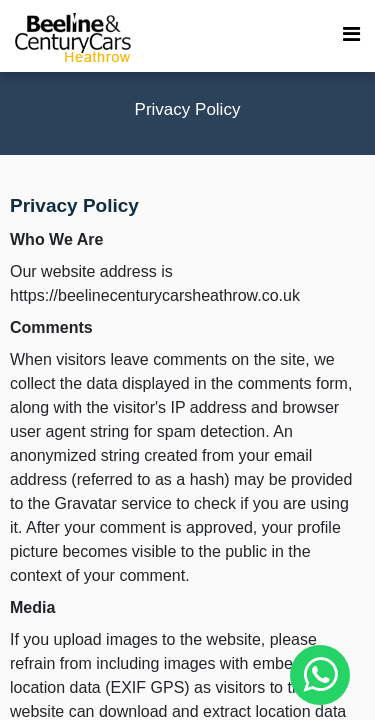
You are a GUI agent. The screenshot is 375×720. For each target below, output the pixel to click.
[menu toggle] (351, 34)
